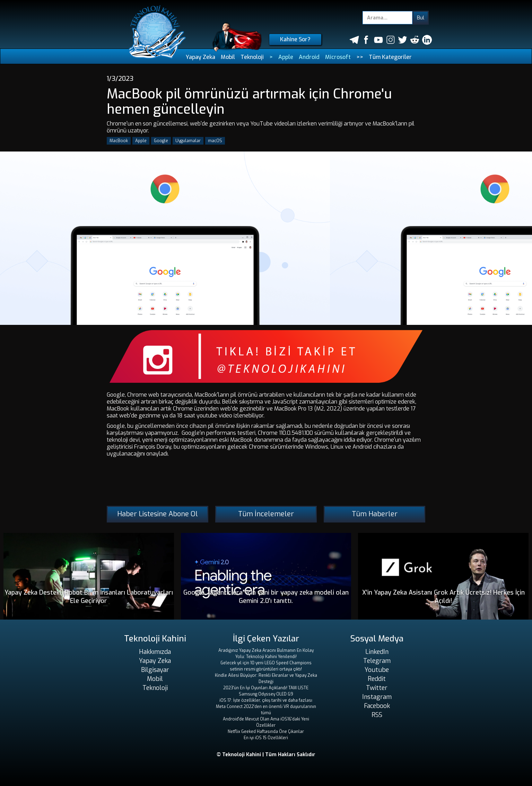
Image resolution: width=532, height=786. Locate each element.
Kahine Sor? (295, 39)
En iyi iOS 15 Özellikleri (266, 738)
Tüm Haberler (375, 514)
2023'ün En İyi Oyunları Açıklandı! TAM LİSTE (266, 688)
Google (161, 141)
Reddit (377, 679)
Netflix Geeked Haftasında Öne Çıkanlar (266, 732)
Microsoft (338, 57)
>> (360, 57)
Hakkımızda (155, 652)
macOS (215, 141)
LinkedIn (377, 652)
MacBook (119, 141)
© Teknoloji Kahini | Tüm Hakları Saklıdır (266, 755)
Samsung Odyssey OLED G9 (266, 694)
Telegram (377, 661)
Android (309, 57)
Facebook (377, 706)
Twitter (377, 688)
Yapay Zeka (200, 57)
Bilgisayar (155, 670)
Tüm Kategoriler (390, 57)
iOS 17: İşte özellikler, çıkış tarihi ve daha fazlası (266, 700)
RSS (377, 715)
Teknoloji (252, 57)
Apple (286, 57)
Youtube (377, 670)
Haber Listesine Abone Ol (158, 514)
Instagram (377, 697)
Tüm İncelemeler (266, 514)
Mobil (228, 57)
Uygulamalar (188, 141)
